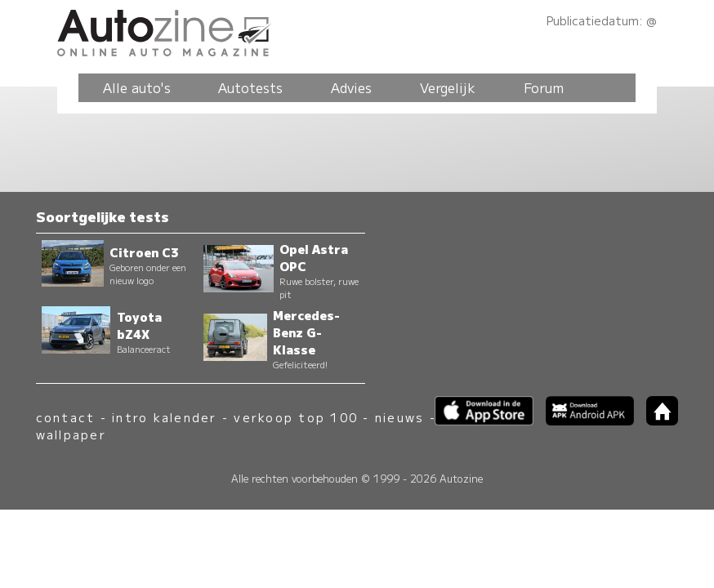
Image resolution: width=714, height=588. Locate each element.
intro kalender (164, 417)
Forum (544, 87)
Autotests (250, 87)
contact (66, 417)
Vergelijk (448, 87)
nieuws (399, 417)
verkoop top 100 (296, 417)
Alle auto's (137, 87)
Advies (351, 87)
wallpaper (71, 434)
